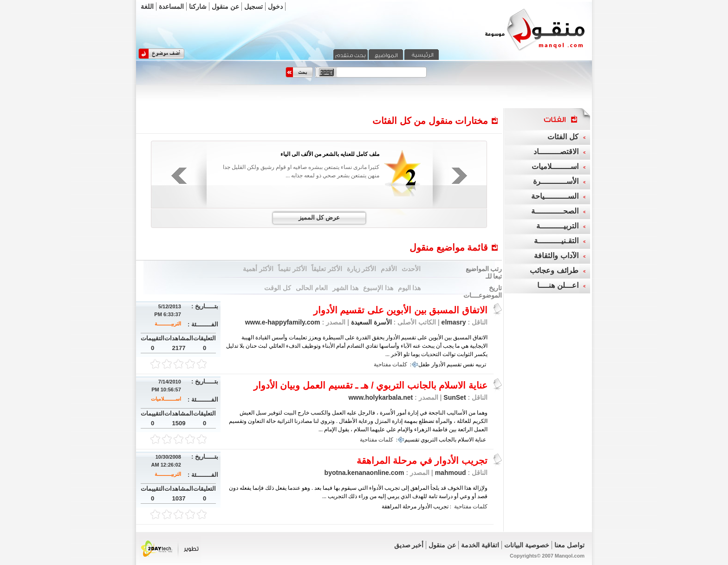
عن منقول (225, 6)
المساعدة (171, 6)
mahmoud (451, 473)
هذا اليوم (409, 288)
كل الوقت (278, 288)
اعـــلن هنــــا (558, 285)
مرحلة (409, 507)
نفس (468, 364)
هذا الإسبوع (378, 288)
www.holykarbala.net (380, 397)
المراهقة (391, 507)
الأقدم (389, 269)
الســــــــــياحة (555, 196)
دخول (275, 6)
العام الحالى (312, 288)
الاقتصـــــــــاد (556, 152)
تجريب (441, 507)
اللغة (147, 6)
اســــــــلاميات (166, 399)
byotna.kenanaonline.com (364, 473)
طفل (424, 364)
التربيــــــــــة (168, 324)
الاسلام (466, 440)
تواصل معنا (569, 545)
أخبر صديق (409, 545)
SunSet (455, 397)
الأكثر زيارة (362, 269)
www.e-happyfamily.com (283, 322)
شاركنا (198, 6)
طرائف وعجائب (554, 270)
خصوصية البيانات (527, 545)
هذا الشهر (345, 288)
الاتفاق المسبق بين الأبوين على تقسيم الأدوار (400, 310)
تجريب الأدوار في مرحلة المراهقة (422, 461)
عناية (481, 440)
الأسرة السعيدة (370, 322)
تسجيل (253, 6)
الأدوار (438, 364)
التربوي (429, 440)
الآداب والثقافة (556, 256)
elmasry (454, 322)
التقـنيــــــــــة (556, 241)
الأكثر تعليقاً (327, 269)
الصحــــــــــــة (555, 211)
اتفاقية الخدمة (480, 545)
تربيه (481, 364)
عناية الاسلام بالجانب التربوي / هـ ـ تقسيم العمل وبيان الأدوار (370, 385)
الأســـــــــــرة (556, 181)
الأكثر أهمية (258, 269)
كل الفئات (563, 137)
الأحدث (411, 269)
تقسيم (454, 364)
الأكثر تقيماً (292, 269)
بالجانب (448, 440)
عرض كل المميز (319, 218)
